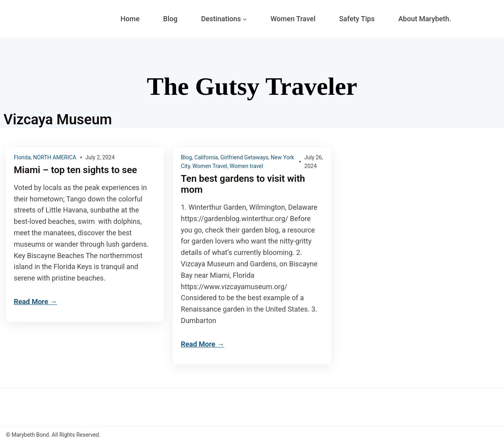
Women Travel (210, 166)
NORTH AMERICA (55, 157)
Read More (31, 302)
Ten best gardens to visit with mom (243, 184)
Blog (186, 157)
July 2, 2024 (100, 157)
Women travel (246, 166)
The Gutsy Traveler (252, 86)
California (206, 157)
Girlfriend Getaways (245, 157)
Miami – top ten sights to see (75, 170)
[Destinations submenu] (245, 19)
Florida (22, 157)
